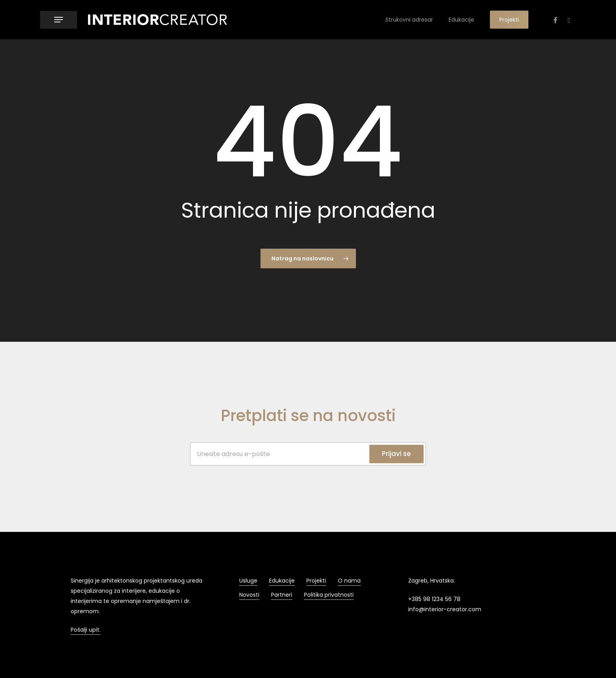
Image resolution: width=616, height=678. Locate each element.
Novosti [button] (249, 595)
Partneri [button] (282, 595)
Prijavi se (396, 454)
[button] (59, 20)
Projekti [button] (316, 581)
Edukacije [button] (282, 581)
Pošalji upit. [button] (86, 630)
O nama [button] (349, 581)
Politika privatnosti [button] (329, 595)
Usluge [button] (248, 581)
